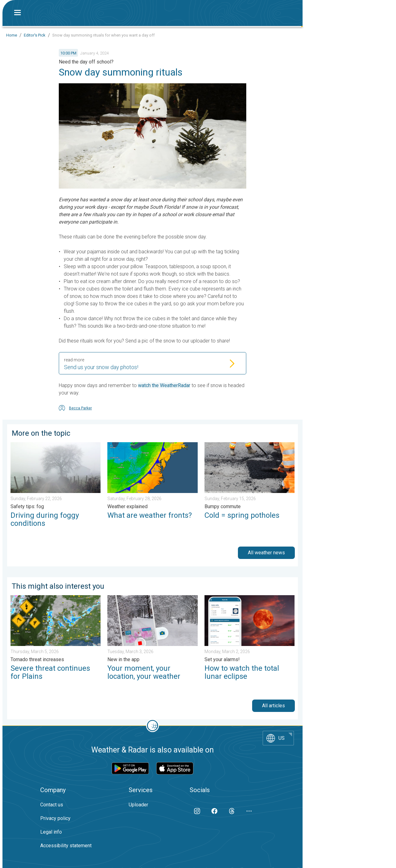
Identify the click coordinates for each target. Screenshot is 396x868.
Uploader (138, 805)
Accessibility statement (66, 846)
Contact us (52, 805)
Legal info (51, 832)
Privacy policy (55, 818)
